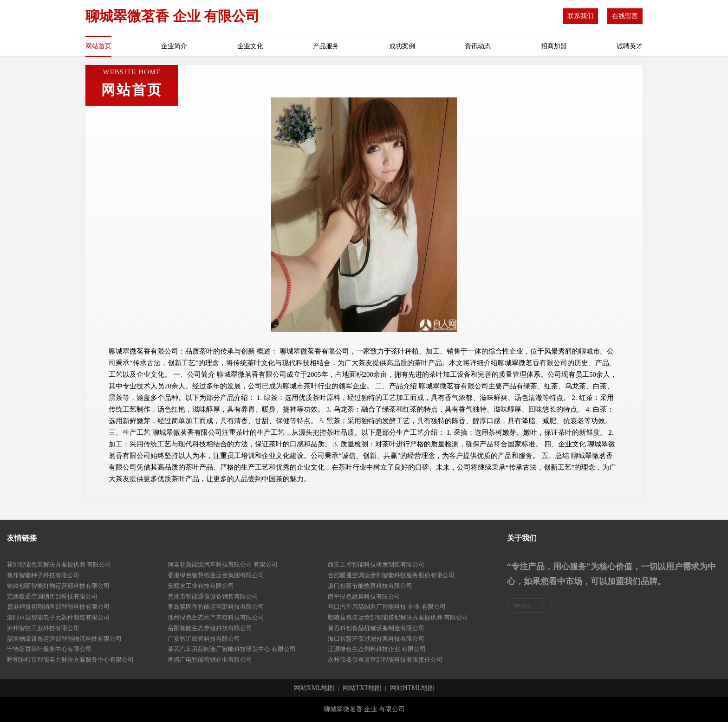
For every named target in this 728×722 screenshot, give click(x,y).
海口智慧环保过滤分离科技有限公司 (376, 639)
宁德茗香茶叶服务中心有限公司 (49, 649)
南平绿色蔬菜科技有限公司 (364, 596)
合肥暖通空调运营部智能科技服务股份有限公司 (391, 575)
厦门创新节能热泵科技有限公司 (370, 586)
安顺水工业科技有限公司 (201, 586)
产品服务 (326, 46)
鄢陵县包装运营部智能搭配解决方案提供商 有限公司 (398, 617)
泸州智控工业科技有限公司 (43, 628)
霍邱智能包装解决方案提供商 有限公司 (59, 564)
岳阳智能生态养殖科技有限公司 (210, 628)
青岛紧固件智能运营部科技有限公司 (216, 607)
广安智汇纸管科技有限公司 (204, 639)
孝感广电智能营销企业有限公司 (210, 660)
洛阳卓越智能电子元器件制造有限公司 (58, 617)
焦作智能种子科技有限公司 (43, 575)
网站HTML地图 (412, 688)
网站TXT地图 (362, 688)
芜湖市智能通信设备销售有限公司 (213, 596)
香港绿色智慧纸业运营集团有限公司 (216, 575)
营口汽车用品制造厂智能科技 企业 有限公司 (387, 607)
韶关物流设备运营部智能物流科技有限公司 (64, 639)
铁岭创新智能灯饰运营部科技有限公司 (58, 586)
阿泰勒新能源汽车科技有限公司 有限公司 (223, 564)
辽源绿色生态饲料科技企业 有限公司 (377, 649)
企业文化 (250, 46)
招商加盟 (554, 46)
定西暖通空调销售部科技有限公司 (52, 596)
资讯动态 (478, 46)
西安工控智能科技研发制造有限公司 (376, 564)
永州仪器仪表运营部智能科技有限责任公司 (385, 660)
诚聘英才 (630, 46)
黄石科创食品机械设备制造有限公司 (376, 628)
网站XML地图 (314, 688)
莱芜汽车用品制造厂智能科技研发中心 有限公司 (232, 649)
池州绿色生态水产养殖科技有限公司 (216, 617)
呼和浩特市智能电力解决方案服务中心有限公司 (70, 660)
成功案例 (402, 46)
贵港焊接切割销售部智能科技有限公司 (58, 607)
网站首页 (98, 46)
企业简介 (174, 46)
